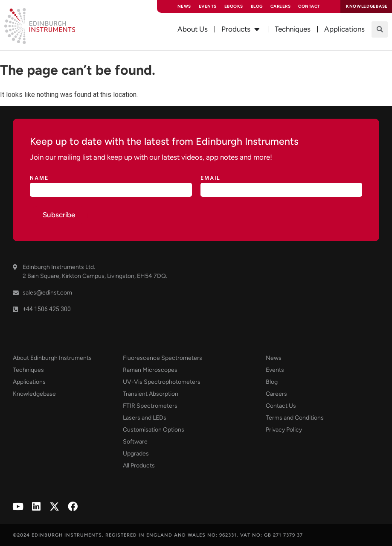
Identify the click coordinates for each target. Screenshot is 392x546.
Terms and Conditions (295, 418)
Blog (257, 6)
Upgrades (136, 454)
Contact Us (281, 406)
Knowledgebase (34, 394)
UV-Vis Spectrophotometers (162, 382)
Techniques (28, 370)
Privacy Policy (284, 430)
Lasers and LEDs (145, 418)
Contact (309, 6)
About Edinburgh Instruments (52, 358)
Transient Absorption (151, 394)
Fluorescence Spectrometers (163, 358)
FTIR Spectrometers (150, 406)
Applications (29, 382)
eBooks (234, 6)
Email (211, 178)
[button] (380, 29)
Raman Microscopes (150, 370)
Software (135, 442)
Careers (281, 6)
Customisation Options (154, 430)
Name (39, 178)
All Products (139, 466)
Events (208, 6)
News (184, 6)
